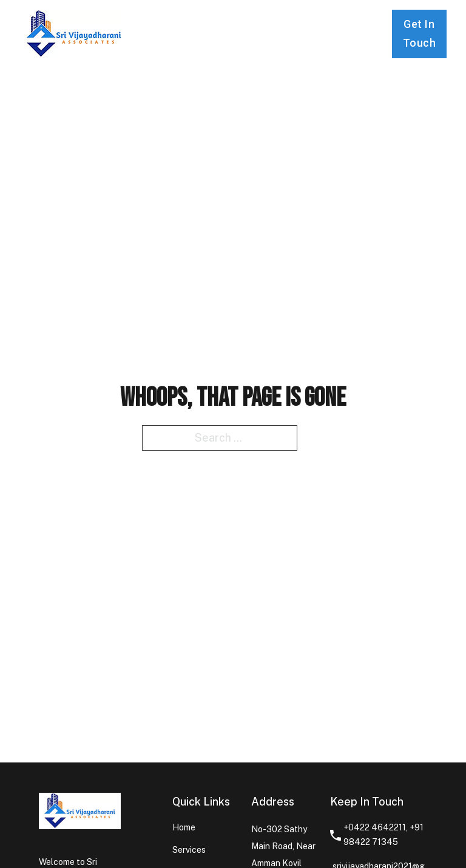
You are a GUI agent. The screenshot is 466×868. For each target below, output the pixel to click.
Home (173, 23)
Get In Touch (420, 33)
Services (237, 23)
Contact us (306, 33)
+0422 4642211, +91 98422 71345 (383, 835)
